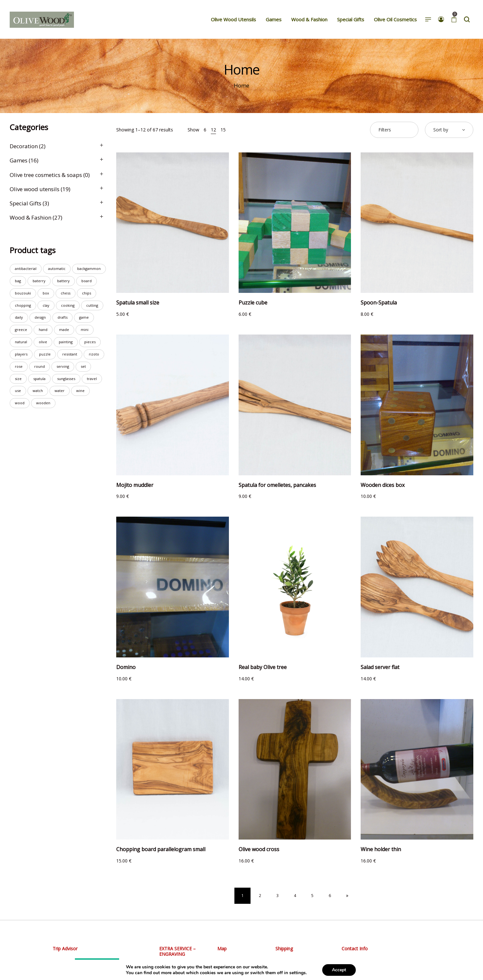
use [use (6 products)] (18, 391)
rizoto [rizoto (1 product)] (94, 354)
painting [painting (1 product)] (66, 342)
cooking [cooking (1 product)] (68, 305)
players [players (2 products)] (21, 354)
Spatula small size (138, 303)
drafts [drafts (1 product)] (62, 317)
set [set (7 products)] (83, 366)
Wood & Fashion (31, 217)
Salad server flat (380, 667)
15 (223, 130)
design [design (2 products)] (40, 317)
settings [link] (298, 973)
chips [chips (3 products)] (87, 293)
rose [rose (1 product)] (19, 366)
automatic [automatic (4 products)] (57, 268)
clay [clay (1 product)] (46, 305)
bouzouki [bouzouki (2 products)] (23, 293)
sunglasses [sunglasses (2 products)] (66, 379)
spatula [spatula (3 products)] (39, 379)
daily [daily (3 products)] (19, 317)
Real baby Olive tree (263, 667)
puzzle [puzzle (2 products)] (45, 354)
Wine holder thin (381, 849)
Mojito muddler (135, 485)
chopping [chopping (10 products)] (23, 305)
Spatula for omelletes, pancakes (277, 485)
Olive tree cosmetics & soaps (46, 175)
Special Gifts (26, 203)
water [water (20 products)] (60, 391)
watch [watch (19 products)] (38, 391)
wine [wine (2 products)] (80, 391)
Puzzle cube (253, 303)
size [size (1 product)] (18, 379)
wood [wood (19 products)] (20, 403)
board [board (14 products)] (87, 281)
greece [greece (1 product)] (21, 330)
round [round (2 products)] (40, 366)
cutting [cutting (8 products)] (92, 305)
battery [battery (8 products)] (63, 281)
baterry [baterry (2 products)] (39, 281)
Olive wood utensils (35, 189)
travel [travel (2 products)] (92, 379)
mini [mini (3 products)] (85, 330)
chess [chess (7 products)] (66, 293)
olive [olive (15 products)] (43, 342)
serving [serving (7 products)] (63, 366)
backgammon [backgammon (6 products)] (89, 268)
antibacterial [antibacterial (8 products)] (26, 268)
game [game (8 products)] (84, 317)
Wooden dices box (383, 485)
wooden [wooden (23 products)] (43, 403)
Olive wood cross (259, 849)
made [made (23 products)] (64, 330)
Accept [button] (339, 970)
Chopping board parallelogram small (161, 849)
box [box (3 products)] (46, 293)
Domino (126, 667)
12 (213, 130)
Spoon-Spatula (379, 303)
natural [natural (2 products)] (21, 342)
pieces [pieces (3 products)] (90, 342)
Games (19, 160)
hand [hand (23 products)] (43, 330)
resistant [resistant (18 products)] (70, 354)
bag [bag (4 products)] (18, 281)
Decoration (24, 146)
